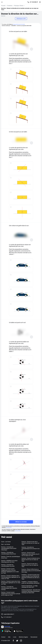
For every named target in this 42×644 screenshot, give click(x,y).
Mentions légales (23, 637)
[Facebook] (13, 641)
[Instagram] (21, 641)
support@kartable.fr (9, 614)
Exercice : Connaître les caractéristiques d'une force (8, 553)
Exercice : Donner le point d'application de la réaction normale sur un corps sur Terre (11, 594)
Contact (3, 637)
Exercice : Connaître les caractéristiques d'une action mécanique (9, 548)
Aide (9, 637)
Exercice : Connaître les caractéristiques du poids (8, 565)
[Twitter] (17, 641)
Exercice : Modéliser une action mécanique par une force (9, 561)
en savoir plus (9, 527)
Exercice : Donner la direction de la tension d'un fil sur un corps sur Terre (31, 560)
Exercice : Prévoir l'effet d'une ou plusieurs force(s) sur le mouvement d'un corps (31, 571)
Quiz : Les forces (6, 544)
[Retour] (3, 2)
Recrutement (34, 637)
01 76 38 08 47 (34, 2)
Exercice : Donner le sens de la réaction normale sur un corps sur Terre (30, 543)
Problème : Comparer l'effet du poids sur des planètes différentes (31, 582)
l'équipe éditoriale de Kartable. (19, 24)
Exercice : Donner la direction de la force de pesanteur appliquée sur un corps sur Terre (11, 577)
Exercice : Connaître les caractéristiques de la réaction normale (9, 588)
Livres (15, 637)
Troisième (10, 6)
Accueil (3, 6)
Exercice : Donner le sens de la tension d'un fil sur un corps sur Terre (30, 565)
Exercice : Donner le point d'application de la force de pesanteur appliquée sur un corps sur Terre (10, 571)
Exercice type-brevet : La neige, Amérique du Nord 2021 (30, 586)
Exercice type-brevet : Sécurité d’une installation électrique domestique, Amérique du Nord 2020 (31, 591)
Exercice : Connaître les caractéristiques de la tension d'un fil (31, 549)
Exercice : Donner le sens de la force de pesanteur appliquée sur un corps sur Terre (11, 583)
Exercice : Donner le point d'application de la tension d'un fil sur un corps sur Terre (30, 554)
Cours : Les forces (6, 542)
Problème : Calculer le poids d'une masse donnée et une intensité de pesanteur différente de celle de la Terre (30, 577)
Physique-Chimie (19, 6)
